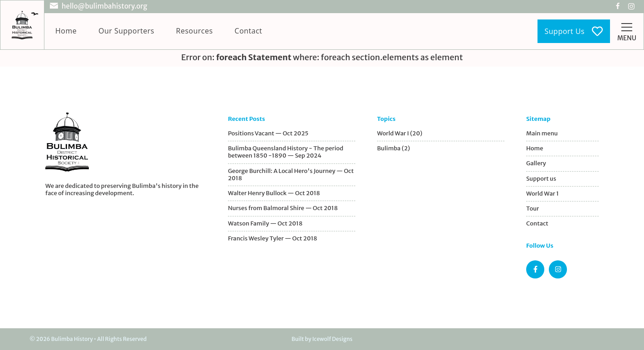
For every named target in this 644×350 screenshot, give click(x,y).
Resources (194, 31)
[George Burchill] (292, 175)
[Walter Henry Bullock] (292, 193)
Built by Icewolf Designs (322, 339)
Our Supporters (126, 31)
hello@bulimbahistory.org (104, 6)
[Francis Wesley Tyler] (292, 239)
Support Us (574, 31)
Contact (249, 31)
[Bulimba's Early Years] (292, 152)
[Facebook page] (535, 269)
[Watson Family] (292, 224)
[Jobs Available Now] (292, 134)
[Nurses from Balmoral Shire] (292, 208)
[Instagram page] (558, 269)
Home (66, 31)
